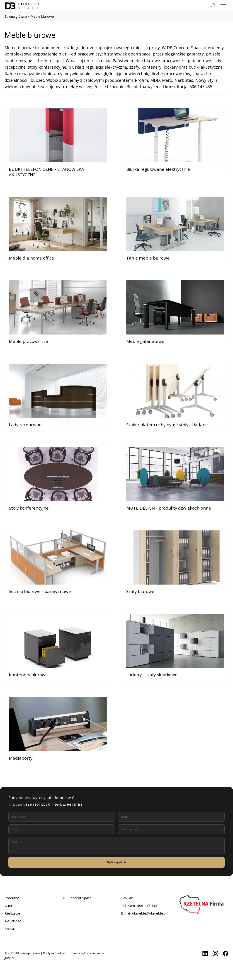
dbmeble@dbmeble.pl (149, 931)
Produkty (12, 915)
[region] (59, 947)
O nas (9, 923)
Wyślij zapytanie (116, 880)
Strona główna (16, 16)
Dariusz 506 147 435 (68, 822)
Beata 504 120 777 (38, 822)
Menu (223, 4)
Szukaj (213, 6)
